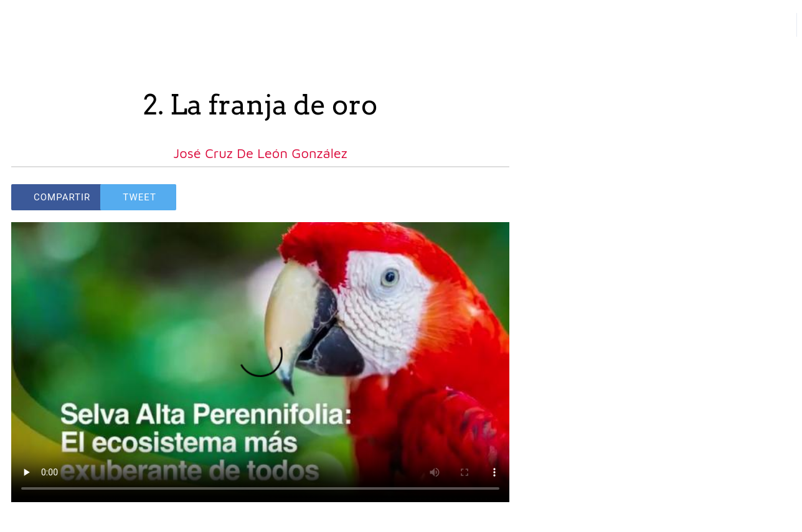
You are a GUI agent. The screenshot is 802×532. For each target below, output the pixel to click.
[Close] (25, 25)
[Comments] (494, 197)
